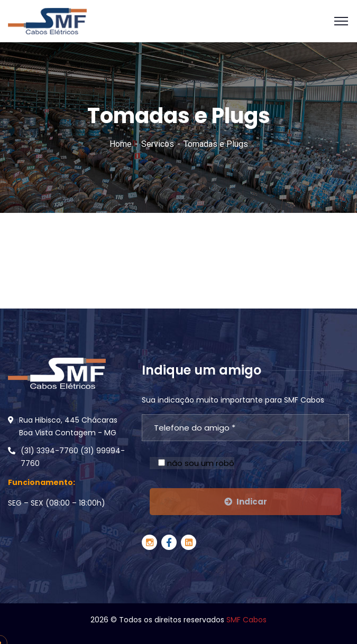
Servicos (158, 144)
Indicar (246, 502)
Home (121, 144)
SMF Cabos (246, 620)
